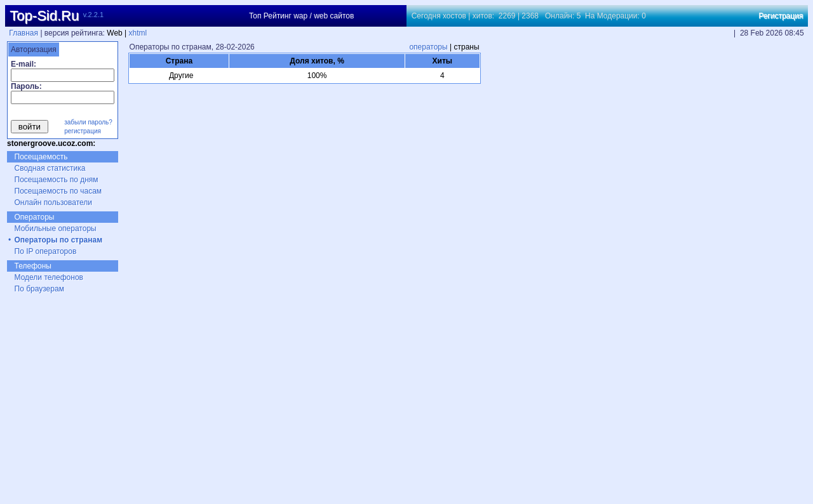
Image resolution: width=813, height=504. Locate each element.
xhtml (138, 33)
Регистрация (781, 16)
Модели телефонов (49, 277)
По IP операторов (46, 251)
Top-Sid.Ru (44, 16)
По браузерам (39, 289)
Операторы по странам (59, 240)
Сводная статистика (50, 168)
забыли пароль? (88, 122)
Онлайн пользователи (54, 202)
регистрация (83, 131)
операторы (428, 47)
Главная (24, 33)
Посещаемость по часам (58, 191)
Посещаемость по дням (57, 180)
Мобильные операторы (56, 229)
